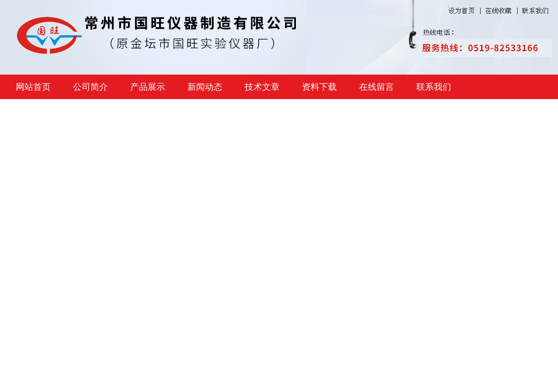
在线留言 (377, 87)
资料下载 (319, 87)
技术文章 (262, 87)
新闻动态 (205, 87)
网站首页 (33, 87)
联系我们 (434, 87)
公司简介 (90, 87)
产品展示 (148, 87)
